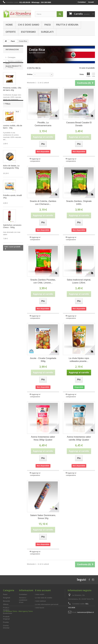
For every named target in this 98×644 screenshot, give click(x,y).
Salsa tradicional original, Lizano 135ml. (79, 281)
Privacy (10, 66)
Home (9, 25)
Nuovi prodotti (13, 76)
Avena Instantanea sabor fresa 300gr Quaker (43, 438)
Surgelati (47, 32)
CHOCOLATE (10, 291)
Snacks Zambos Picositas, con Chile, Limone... (43, 281)
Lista (93, 75)
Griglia (88, 75)
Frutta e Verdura (67, 25)
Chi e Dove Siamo (29, 25)
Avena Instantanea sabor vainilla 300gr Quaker (79, 438)
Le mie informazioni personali (47, 604)
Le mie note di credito (44, 598)
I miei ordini (40, 594)
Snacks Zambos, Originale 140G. (79, 203)
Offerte (11, 32)
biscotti (15, 283)
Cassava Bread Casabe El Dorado (79, 124)
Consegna (11, 56)
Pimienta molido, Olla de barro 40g (12, 99)
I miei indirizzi (40, 601)
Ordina (30, 74)
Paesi (48, 25)
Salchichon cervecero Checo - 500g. (12, 236)
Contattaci (82, 2)
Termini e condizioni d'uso (23, 600)
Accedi (91, 2)
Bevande (7, 601)
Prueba (6, 622)
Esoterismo (28, 32)
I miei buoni (40, 608)
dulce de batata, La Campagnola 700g (11, 177)
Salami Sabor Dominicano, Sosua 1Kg (43, 517)
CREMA (15, 295)
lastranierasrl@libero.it (86, 612)
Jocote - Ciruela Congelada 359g (43, 360)
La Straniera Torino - (11, 637)
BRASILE (15, 276)
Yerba (7, 295)
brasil (7, 276)
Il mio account (43, 590)
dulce (7, 287)
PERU (7, 280)
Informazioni (12, 49)
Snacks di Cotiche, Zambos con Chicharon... (43, 203)
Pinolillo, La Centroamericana (43, 124)
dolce (7, 283)
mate (14, 280)
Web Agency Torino (26, 637)
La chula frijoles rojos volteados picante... (79, 360)
